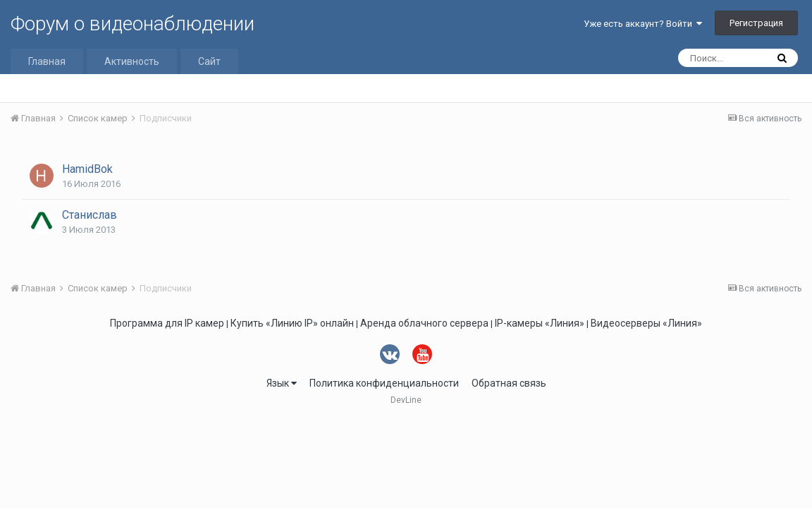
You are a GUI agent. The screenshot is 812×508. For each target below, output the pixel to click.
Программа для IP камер (167, 323)
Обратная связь (509, 383)
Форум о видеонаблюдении (133, 24)
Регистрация (756, 23)
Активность (132, 61)
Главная (47, 61)
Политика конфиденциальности (384, 383)
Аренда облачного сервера (424, 323)
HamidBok (87, 169)
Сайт (209, 61)
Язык (282, 383)
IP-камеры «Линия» (540, 323)
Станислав (90, 215)
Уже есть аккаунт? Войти (643, 24)
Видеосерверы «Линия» (646, 323)
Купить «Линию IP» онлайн (292, 323)
